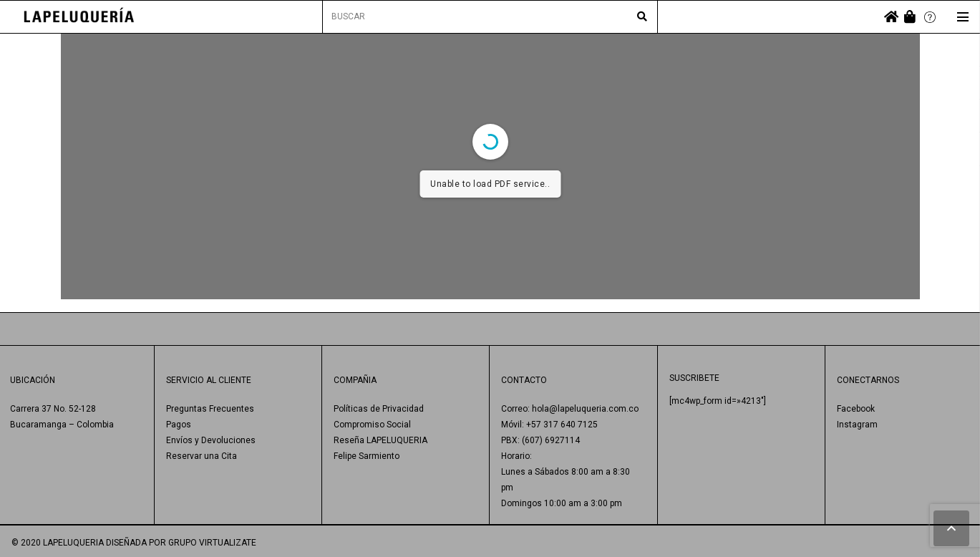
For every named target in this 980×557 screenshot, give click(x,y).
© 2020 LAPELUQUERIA (58, 543)
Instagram (857, 425)
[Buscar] (642, 17)
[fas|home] (891, 17)
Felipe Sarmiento (367, 456)
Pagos (179, 425)
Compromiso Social (372, 425)
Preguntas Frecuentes (210, 409)
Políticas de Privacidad (379, 409)
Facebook (856, 409)
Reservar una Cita (202, 456)
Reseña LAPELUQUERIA (380, 440)
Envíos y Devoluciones (211, 440)
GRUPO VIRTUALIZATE (212, 543)
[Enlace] (79, 17)
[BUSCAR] (490, 17)
